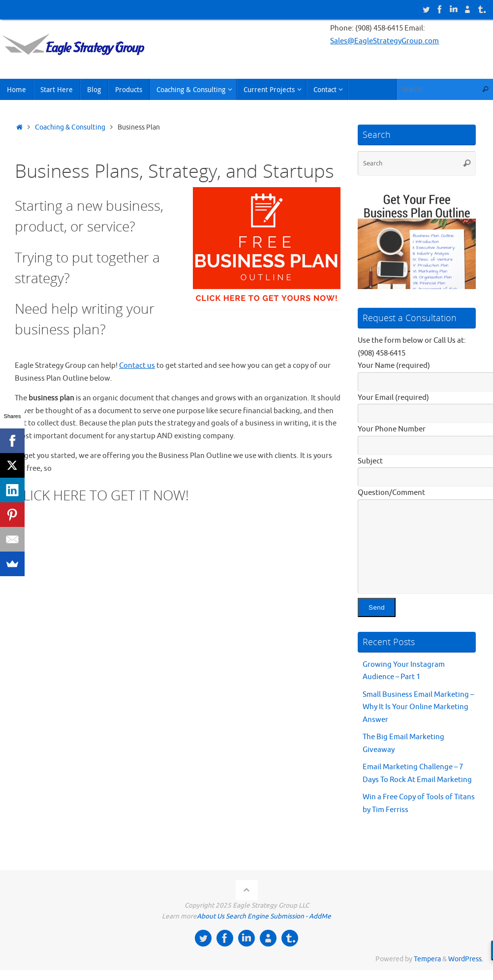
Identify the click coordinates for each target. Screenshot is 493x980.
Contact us (137, 366)
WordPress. (466, 959)
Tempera (427, 959)
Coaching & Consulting (70, 127)
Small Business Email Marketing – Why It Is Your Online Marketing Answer (418, 707)
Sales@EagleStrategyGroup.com (385, 41)
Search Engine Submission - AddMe (278, 916)
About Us (211, 916)
